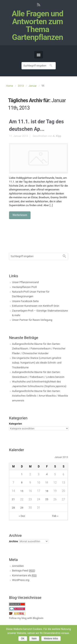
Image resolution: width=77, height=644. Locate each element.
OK (23, 639)
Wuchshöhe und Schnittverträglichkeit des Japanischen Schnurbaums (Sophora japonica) (39, 384)
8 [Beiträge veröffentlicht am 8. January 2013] (22, 482)
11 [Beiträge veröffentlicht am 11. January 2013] (47, 482)
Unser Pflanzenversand (25, 282)
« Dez (22, 516)
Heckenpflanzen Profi (24, 287)
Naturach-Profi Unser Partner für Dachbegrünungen (31, 294)
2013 (21, 86)
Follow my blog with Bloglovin (26, 618)
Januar (33, 86)
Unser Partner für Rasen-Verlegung (32, 320)
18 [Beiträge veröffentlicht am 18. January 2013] (47, 491)
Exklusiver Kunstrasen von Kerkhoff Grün (36, 306)
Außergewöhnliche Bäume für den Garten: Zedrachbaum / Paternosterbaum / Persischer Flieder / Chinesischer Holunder (39, 349)
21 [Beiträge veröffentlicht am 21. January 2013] (13, 499)
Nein (34, 639)
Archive (13, 541)
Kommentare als (24, 575)
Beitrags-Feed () (24, 571)
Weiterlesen (20, 215)
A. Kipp (57, 136)
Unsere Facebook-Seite (25, 301)
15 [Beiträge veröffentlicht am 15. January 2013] (22, 491)
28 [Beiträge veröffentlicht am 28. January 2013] (13, 508)
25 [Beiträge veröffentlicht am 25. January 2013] (47, 499)
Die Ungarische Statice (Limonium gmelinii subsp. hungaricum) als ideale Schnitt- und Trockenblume (37, 363)
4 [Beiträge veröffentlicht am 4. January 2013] (47, 474)
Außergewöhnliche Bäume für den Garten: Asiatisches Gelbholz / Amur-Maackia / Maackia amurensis (40, 396)
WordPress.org (21, 580)
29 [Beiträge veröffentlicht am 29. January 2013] (22, 508)
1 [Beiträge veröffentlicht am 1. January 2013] (22, 474)
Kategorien (15, 424)
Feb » (55, 516)
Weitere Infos (51, 639)
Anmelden (18, 566)
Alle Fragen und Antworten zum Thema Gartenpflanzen (37, 26)
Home (10, 86)
